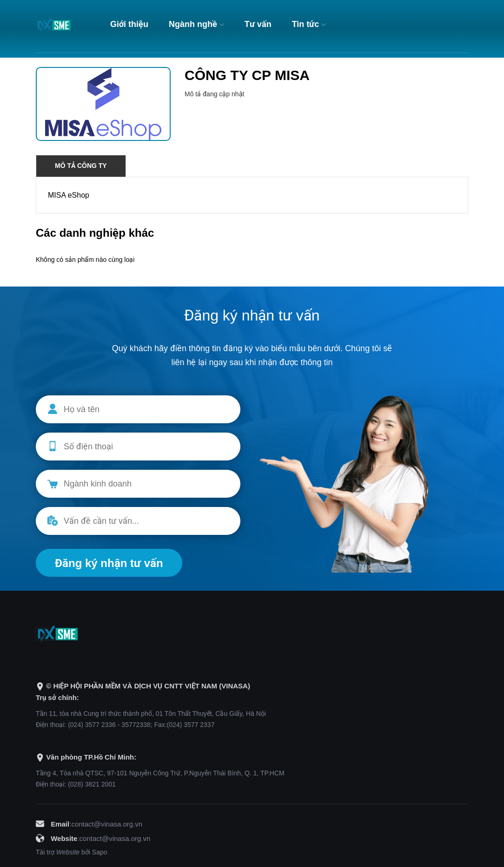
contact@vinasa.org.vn (107, 824)
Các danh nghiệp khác (95, 233)
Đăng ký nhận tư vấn (109, 563)
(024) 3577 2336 (92, 725)
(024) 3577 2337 (191, 725)
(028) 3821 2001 (92, 784)
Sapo (100, 852)
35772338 (136, 725)
